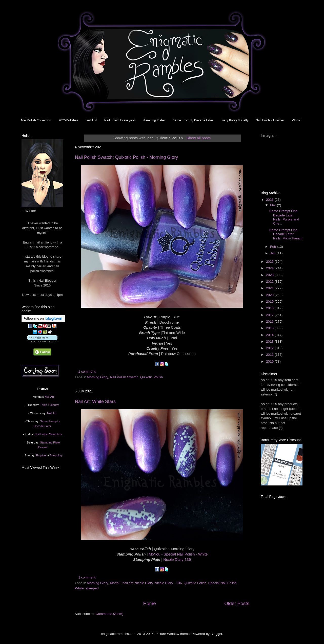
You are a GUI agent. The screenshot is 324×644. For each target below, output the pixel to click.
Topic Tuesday (49, 405)
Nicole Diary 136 (177, 560)
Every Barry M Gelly (235, 120)
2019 (270, 302)
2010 (270, 361)
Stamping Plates (154, 120)
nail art (128, 583)
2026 (270, 200)
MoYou (115, 583)
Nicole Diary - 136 (168, 583)
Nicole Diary (144, 583)
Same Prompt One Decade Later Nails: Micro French (286, 234)
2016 (270, 321)
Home (149, 603)
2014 (270, 335)
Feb (274, 247)
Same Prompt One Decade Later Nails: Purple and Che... (284, 217)
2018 (270, 308)
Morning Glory (97, 377)
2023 (270, 275)
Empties (41, 455)
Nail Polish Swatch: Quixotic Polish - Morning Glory (126, 157)
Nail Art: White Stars (95, 402)
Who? (296, 120)
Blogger (216, 634)
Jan (273, 253)
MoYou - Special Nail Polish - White (178, 554)
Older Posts (237, 603)
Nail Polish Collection (36, 120)
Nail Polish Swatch (124, 377)
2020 (270, 295)
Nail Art (49, 397)
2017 (270, 315)
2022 (270, 282)
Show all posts (199, 138)
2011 (270, 355)
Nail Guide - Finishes (270, 120)
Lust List (91, 120)
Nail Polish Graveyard (120, 120)
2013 (270, 341)
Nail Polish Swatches (48, 434)
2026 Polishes (68, 120)
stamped (92, 588)
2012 (270, 348)
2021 (270, 288)
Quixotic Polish (151, 377)
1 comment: (88, 372)
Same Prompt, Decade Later (193, 120)
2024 (270, 268)
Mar (274, 205)
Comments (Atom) (110, 614)
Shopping (56, 455)
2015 (270, 328)
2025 (270, 262)
